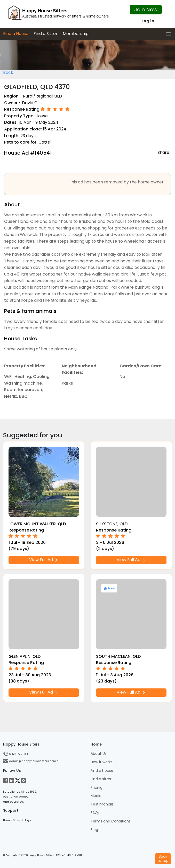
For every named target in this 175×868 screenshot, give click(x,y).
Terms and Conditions (111, 821)
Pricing (97, 788)
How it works (102, 762)
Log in (148, 21)
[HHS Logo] (58, 14)
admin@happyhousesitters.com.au (32, 761)
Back (8, 72)
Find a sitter (101, 779)
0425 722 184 (15, 754)
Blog (94, 830)
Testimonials (102, 804)
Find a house (102, 771)
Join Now (146, 10)
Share (163, 152)
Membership (76, 34)
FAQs (95, 813)
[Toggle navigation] (169, 34)
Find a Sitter (46, 34)
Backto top (163, 858)
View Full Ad (44, 560)
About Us (99, 754)
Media (96, 796)
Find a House (16, 34)
